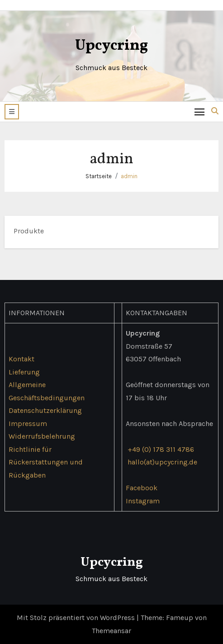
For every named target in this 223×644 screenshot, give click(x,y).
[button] (12, 112)
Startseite (99, 176)
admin (129, 176)
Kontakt (21, 359)
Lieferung (24, 372)
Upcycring (111, 46)
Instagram (143, 500)
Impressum (28, 423)
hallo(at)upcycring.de (162, 462)
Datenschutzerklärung (45, 410)
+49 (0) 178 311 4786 (161, 449)
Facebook (142, 488)
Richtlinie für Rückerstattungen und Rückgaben (46, 462)
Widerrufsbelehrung (42, 436)
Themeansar (111, 631)
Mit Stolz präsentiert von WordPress (77, 618)
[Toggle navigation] (200, 111)
